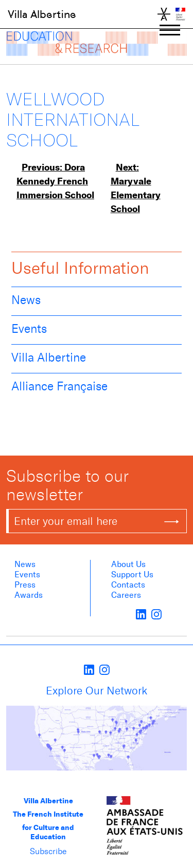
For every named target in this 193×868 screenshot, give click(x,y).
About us (128, 564)
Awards (29, 595)
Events (29, 329)
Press (25, 585)
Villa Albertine (42, 14)
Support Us (132, 574)
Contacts (128, 585)
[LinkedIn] (141, 614)
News (26, 300)
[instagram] (156, 614)
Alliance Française (59, 386)
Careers (126, 595)
